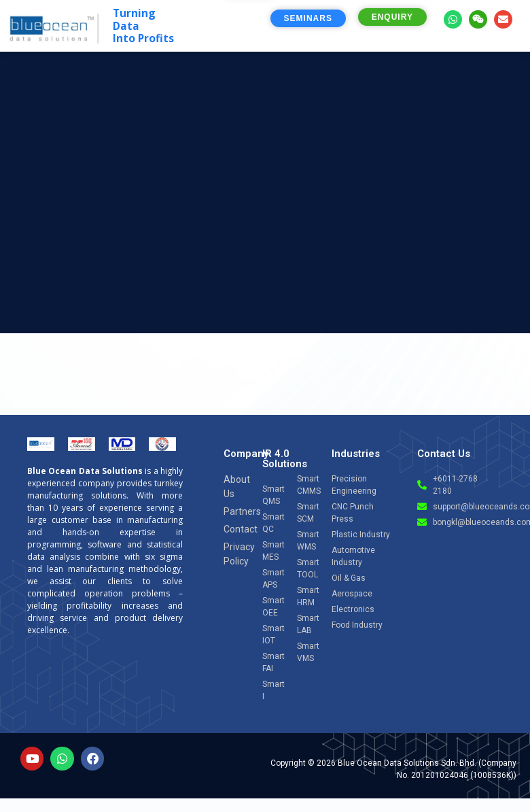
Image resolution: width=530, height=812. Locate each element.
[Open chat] (483, 683)
